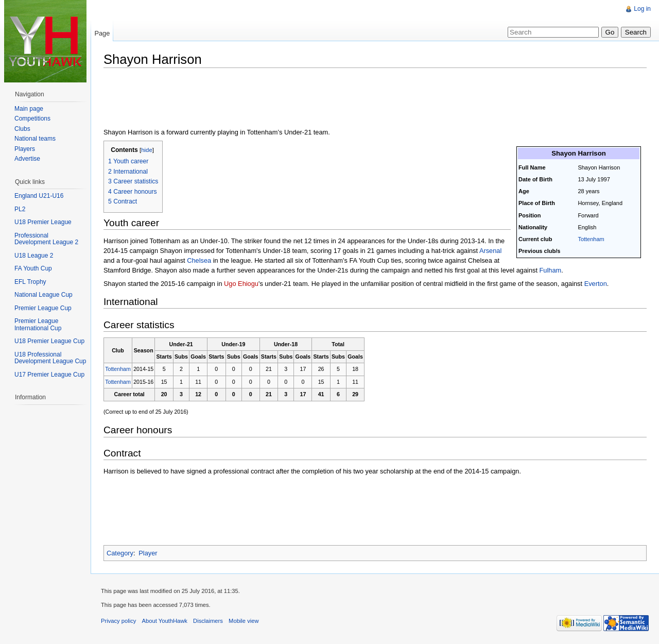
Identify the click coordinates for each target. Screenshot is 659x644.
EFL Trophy (30, 282)
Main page (29, 109)
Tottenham (591, 239)
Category (120, 553)
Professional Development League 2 (46, 239)
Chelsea (199, 260)
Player (148, 553)
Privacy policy (118, 621)
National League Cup (44, 295)
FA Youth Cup (33, 268)
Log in (642, 9)
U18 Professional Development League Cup (50, 358)
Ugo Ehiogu (241, 284)
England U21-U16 (39, 196)
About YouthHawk (165, 621)
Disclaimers (208, 621)
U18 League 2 (34, 256)
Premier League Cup (43, 308)
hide (147, 150)
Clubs (22, 129)
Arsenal (490, 251)
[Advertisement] (291, 99)
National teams (35, 139)
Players (25, 149)
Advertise (27, 159)
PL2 (20, 209)
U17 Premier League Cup (49, 375)
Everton (596, 284)
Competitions (32, 118)
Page (102, 33)
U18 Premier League (43, 222)
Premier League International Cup (38, 325)
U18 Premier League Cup (49, 341)
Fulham (551, 270)
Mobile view (244, 621)
